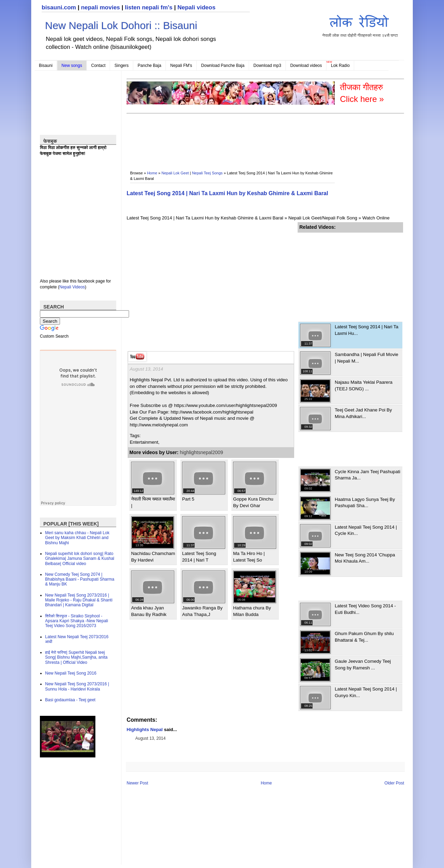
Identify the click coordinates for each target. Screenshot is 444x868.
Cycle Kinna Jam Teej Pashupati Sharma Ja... (368, 475)
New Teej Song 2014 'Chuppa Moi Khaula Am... (365, 558)
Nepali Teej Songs (207, 173)
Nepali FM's (181, 66)
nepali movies (100, 7)
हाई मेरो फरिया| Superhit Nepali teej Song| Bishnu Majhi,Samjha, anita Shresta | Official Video (76, 657)
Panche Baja (150, 66)
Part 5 (188, 499)
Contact (98, 66)
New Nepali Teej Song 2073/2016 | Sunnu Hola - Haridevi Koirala (77, 686)
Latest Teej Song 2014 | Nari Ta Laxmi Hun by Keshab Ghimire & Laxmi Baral (227, 193)
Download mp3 (267, 66)
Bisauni (46, 66)
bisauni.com (59, 7)
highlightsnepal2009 (202, 452)
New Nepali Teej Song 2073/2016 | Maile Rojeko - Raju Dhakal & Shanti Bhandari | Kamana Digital (79, 600)
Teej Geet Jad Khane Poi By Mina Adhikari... (363, 413)
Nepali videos (196, 7)
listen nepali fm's (149, 7)
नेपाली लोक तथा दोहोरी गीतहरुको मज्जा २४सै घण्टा (360, 25)
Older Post (394, 783)
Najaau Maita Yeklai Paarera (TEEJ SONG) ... (364, 385)
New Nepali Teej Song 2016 (71, 673)
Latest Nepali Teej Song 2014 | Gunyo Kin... (366, 692)
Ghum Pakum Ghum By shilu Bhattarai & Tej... (364, 637)
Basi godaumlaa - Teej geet (70, 700)
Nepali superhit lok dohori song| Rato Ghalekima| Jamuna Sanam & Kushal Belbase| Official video (80, 559)
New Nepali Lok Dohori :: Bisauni (121, 25)
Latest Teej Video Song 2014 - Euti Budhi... (365, 609)
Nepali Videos (72, 287)
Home (152, 173)
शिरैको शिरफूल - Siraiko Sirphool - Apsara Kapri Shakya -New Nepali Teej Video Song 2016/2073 (76, 621)
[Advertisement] (253, 137)
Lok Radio (340, 66)
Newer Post (137, 783)
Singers (122, 66)
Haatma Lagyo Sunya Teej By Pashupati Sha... (365, 502)
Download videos (306, 66)
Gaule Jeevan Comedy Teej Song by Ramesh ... (363, 664)
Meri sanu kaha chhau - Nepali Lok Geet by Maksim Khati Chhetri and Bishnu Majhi (77, 538)
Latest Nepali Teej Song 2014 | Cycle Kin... (366, 530)
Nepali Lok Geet (175, 173)
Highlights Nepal (145, 730)
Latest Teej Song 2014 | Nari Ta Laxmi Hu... (366, 330)
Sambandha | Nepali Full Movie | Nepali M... (366, 358)
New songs (72, 66)
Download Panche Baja (223, 66)
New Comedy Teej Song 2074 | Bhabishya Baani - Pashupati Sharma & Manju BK (80, 579)
